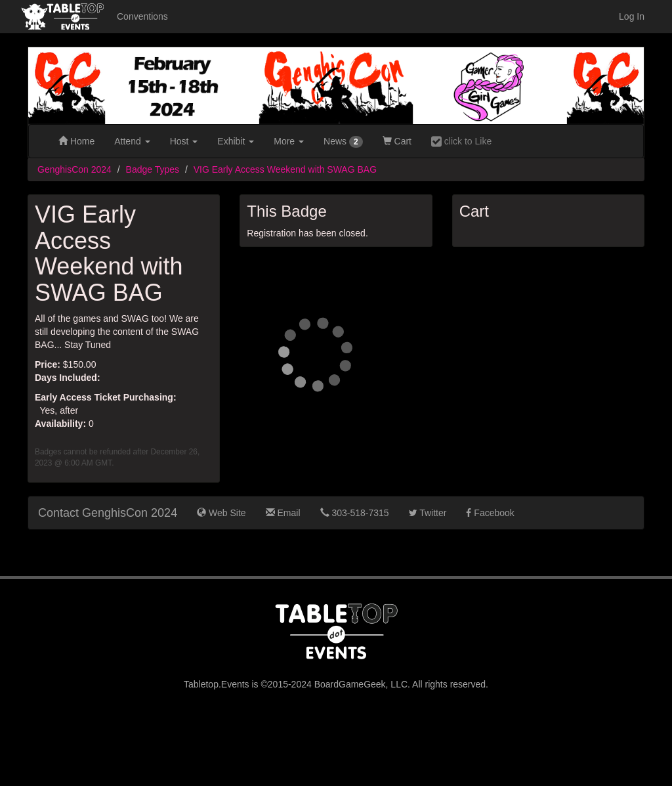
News (343, 142)
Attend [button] (132, 141)
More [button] (289, 141)
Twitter (428, 513)
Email (283, 513)
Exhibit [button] (236, 141)
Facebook (490, 513)
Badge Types (153, 169)
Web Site (221, 513)
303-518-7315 (355, 513)
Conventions (142, 16)
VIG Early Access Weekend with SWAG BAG (285, 169)
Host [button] (184, 141)
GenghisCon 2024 (74, 169)
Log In (632, 16)
